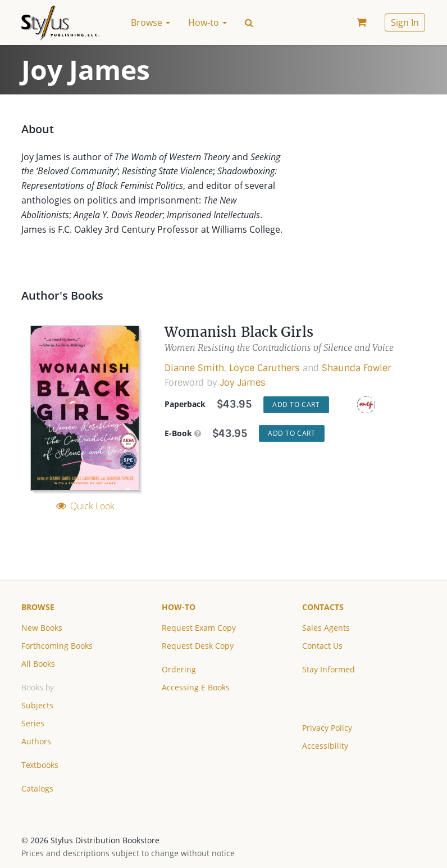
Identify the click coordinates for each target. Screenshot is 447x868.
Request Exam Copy (199, 628)
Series (33, 723)
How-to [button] (207, 22)
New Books (42, 628)
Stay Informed (329, 669)
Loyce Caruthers (264, 368)
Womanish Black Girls (239, 332)
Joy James (243, 383)
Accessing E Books (196, 687)
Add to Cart (296, 404)
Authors (36, 741)
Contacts (323, 607)
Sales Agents (326, 628)
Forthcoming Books (57, 646)
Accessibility (325, 746)
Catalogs (37, 788)
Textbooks (40, 765)
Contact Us (322, 646)
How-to (179, 607)
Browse (38, 607)
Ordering (179, 669)
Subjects (37, 705)
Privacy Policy (327, 728)
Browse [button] (150, 22)
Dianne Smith (194, 368)
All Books (38, 664)
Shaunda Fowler (356, 368)
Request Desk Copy (198, 646)
